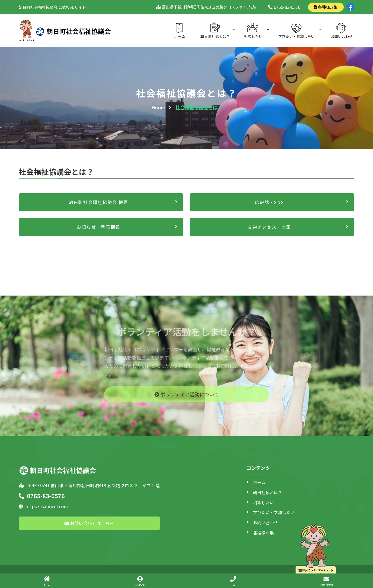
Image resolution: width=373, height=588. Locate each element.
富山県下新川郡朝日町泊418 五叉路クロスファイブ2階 (208, 7)
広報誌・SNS (270, 202)
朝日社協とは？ (268, 492)
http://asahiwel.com (43, 506)
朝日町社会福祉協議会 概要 (98, 202)
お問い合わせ (266, 522)
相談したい (263, 503)
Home (158, 107)
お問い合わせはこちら (89, 523)
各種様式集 (326, 7)
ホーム (259, 482)
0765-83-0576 (284, 7)
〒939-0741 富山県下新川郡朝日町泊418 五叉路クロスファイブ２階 (89, 485)
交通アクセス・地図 (269, 227)
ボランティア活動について (187, 397)
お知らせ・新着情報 (98, 227)
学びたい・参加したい (274, 512)
